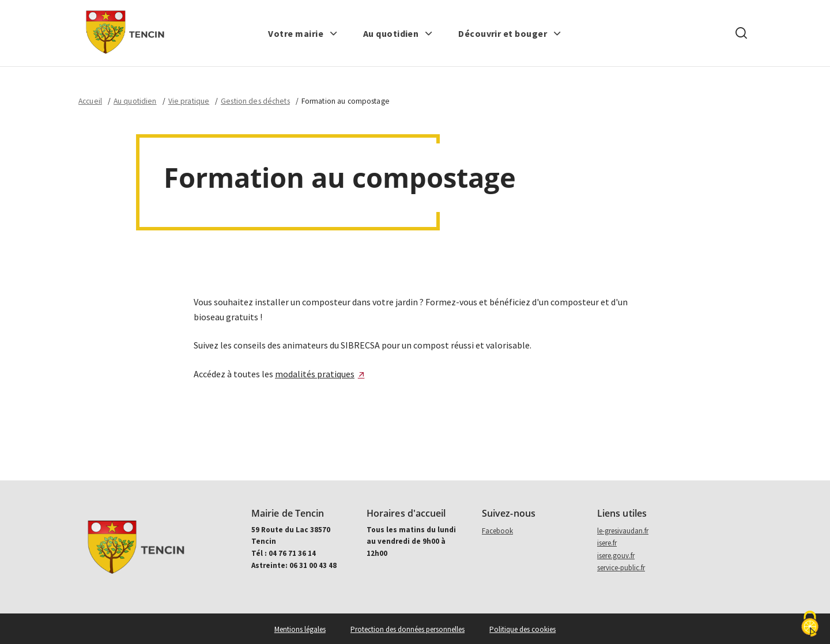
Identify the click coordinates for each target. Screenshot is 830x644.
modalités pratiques (315, 374)
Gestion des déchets (255, 101)
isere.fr (607, 543)
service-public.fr (621, 568)
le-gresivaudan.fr (623, 531)
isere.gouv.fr (616, 556)
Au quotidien (135, 101)
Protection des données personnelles (408, 629)
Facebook (497, 531)
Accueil (90, 101)
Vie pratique (189, 101)
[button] (303, 33)
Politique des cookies (522, 629)
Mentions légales (300, 629)
